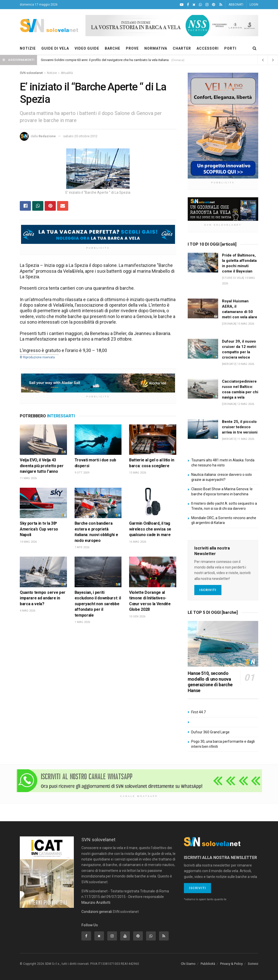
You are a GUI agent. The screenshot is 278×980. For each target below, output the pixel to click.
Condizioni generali (97, 912)
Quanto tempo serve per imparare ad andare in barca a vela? (43, 598)
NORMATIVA (156, 48)
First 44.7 (198, 712)
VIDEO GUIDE (87, 48)
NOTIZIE (28, 48)
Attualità (67, 73)
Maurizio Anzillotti (96, 903)
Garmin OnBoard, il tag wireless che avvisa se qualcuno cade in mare (150, 529)
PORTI (230, 48)
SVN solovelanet (31, 73)
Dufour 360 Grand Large (210, 732)
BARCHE (112, 48)
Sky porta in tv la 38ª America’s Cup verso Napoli (39, 529)
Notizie (52, 73)
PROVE (132, 48)
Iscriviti (208, 590)
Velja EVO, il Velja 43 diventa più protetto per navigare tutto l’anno (42, 466)
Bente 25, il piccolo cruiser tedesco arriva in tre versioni (240, 427)
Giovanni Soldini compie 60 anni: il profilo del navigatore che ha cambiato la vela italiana (105, 60)
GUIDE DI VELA (55, 48)
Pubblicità (208, 964)
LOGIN (254, 5)
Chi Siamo (188, 964)
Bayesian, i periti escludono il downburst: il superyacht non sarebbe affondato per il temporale (98, 604)
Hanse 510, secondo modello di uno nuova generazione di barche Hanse (210, 682)
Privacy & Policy (231, 964)
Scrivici (253, 964)
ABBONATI (236, 5)
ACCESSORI (208, 48)
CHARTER (182, 48)
